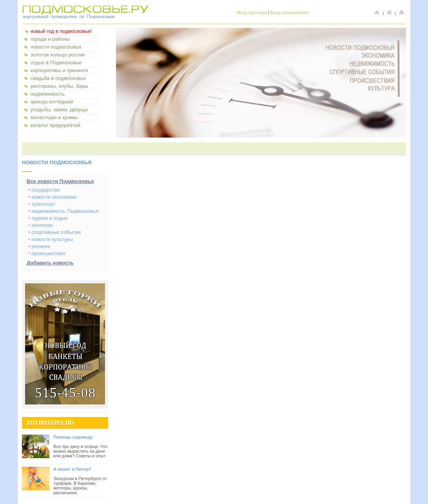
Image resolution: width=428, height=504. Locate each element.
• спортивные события (54, 232)
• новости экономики (52, 197)
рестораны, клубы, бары (59, 86)
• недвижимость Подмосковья (63, 211)
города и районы (50, 39)
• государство (44, 190)
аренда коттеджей (52, 102)
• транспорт (42, 204)
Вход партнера (252, 13)
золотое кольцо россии (58, 55)
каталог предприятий (55, 125)
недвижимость (48, 94)
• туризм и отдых (48, 218)
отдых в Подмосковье (56, 63)
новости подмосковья (56, 47)
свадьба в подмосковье (58, 78)
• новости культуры (51, 239)
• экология (40, 225)
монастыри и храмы (54, 117)
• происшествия (47, 253)
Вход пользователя (289, 13)
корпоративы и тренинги (59, 70)
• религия (39, 246)
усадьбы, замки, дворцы (59, 110)
